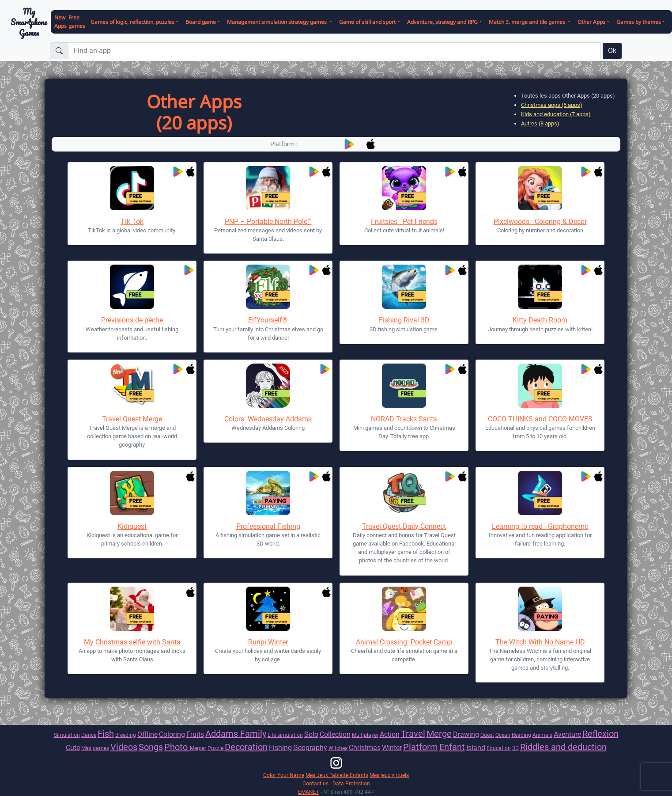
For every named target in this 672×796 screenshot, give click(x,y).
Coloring (172, 734)
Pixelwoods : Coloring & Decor (540, 222)
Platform (421, 747)
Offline (147, 734)
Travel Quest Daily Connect (404, 526)
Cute (73, 748)
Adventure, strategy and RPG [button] (442, 22)
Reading (521, 735)
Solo (311, 734)
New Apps (60, 22)
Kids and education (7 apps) (556, 114)
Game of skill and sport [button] (367, 22)
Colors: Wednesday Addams (268, 419)
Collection (335, 734)
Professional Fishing (268, 526)
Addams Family (236, 734)
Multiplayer (365, 735)
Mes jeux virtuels (389, 775)
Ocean (503, 735)
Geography (310, 748)
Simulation (67, 735)
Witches (338, 748)
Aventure (567, 734)
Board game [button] (201, 22)
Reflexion (600, 734)
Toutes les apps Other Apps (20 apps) (568, 96)
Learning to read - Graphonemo (540, 526)
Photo (177, 747)
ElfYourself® (268, 320)
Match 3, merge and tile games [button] (528, 22)
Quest (487, 735)
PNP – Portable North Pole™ (268, 222)
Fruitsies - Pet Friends (404, 222)
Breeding (126, 735)
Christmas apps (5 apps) (552, 105)
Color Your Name (284, 775)
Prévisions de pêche (132, 320)
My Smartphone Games (29, 22)
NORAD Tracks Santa (404, 419)
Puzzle (216, 748)
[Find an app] (334, 51)
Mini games (95, 748)
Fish (106, 734)
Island (476, 748)
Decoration (246, 747)
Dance (89, 735)
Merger (198, 748)
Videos (124, 747)
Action (390, 734)
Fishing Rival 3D (404, 320)
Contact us (315, 783)
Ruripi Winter (268, 642)
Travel (413, 734)
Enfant (452, 747)
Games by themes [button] (639, 22)
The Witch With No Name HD (540, 642)
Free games (77, 22)
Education (499, 748)
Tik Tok (132, 222)
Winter (392, 748)
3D (515, 748)
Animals (542, 735)
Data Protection (351, 783)
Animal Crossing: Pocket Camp (404, 642)
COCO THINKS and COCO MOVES (540, 419)
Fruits (195, 734)
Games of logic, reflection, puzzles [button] (132, 22)
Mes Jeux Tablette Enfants (337, 775)
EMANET (309, 792)
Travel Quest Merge (132, 419)
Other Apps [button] (591, 22)
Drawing (466, 734)
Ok (612, 51)
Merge (439, 734)
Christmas (365, 748)
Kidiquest (132, 526)
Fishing (280, 748)
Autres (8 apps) (540, 123)
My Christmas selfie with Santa (132, 642)
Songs (151, 747)
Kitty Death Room (540, 320)
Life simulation (285, 735)
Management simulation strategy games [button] (277, 22)
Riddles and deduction (563, 747)
